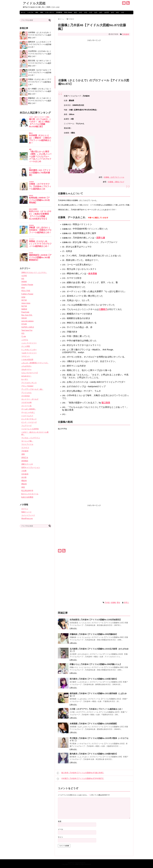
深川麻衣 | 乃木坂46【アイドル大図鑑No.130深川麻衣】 (94, 679)
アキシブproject (27, 386)
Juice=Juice (26, 303)
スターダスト (50, 12)
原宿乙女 (25, 458)
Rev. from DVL (27, 315)
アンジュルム (26, 393)
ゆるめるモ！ (26, 376)
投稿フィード (26, 512)
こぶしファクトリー (29, 343)
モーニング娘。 (27, 441)
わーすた (25, 379)
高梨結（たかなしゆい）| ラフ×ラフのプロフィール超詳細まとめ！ (40, 82)
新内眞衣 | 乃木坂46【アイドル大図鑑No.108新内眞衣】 (94, 754)
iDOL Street (68, 12)
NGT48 (24, 306)
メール (60, 829)
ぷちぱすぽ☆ (26, 366)
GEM (23, 297)
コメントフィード (28, 515)
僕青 (23, 454)
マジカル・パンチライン (31, 438)
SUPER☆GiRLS (28, 327)
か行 (81, 12)
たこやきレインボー (29, 350)
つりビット (26, 356)
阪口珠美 (106, 403)
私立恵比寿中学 (27, 491)
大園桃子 (103, 309)
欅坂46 (24, 484)
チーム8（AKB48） (29, 409)
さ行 (86, 12)
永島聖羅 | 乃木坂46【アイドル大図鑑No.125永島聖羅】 (94, 724)
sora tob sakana (27, 321)
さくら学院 (26, 346)
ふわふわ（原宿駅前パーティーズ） (35, 363)
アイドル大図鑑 (34, 3)
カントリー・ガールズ (30, 399)
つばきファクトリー (29, 353)
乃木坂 (107, 603)
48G (37, 12)
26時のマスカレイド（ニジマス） (34, 272)
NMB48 (24, 309)
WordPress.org (27, 518)
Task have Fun (27, 330)
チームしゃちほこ (28, 412)
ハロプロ (30, 12)
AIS (23, 279)
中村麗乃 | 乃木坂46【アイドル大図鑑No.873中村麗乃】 (80, 779)
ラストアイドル (27, 444)
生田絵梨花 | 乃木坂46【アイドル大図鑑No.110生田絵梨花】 (96, 620)
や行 (117, 12)
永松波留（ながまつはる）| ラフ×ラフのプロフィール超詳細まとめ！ (40, 73)
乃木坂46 (125, 34)
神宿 (23, 487)
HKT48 (24, 300)
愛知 (118, 603)
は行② (107, 12)
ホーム (23, 12)
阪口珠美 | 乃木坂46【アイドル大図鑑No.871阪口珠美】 (80, 773)
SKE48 (24, 318)
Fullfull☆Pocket (27, 294)
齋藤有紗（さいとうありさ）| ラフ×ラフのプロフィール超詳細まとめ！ (40, 101)
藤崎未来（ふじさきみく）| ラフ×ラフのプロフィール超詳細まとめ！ (40, 44)
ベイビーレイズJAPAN (30, 429)
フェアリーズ (26, 426)
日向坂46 (25, 474)
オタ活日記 (26, 396)
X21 (23, 333)
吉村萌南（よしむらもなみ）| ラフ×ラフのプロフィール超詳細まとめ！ (40, 35)
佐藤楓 (113, 603)
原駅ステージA (27, 464)
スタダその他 (26, 402)
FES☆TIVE (26, 291)
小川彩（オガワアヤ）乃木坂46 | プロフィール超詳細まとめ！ (96, 709)
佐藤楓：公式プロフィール (114, 177)
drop (23, 288)
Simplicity (82, 863)
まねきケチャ (26, 369)
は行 (101, 12)
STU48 (24, 324)
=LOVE (24, 276)
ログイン (25, 509)
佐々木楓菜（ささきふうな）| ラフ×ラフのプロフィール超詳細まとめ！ (40, 91)
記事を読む (73, 628)
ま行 (112, 12)
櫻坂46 (24, 481)
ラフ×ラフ (25, 448)
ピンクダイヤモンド (29, 419)
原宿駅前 (59, 12)
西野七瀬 (101, 238)
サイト (60, 837)
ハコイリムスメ (27, 416)
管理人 (126, 603)
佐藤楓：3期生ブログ (116, 182)
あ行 (76, 12)
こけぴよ (25, 340)
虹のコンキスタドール (30, 494)
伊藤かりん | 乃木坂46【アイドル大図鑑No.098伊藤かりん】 (96, 664)
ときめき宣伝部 (27, 360)
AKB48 (24, 282)
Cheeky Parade (27, 285)
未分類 (24, 477)
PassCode (25, 312)
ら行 (123, 12)
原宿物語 (25, 461)
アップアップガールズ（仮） (32, 389)
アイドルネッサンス (29, 383)
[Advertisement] (94, 57)
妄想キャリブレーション (31, 467)
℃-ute (24, 336)
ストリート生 (26, 406)
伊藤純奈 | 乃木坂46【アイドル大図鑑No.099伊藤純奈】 (94, 634)
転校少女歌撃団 (27, 497)
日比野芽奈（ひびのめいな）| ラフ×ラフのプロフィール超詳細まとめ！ (40, 54)
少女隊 (24, 471)
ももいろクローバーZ (30, 373)
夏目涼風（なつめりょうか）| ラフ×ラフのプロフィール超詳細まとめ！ (40, 63)
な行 (96, 12)
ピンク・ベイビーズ (29, 422)
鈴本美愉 (93, 273)
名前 (60, 821)
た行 (91, 12)
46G (42, 12)
